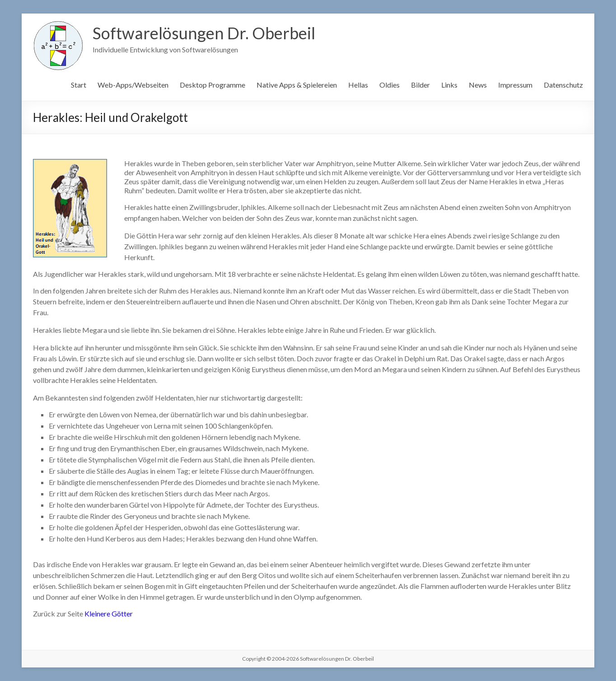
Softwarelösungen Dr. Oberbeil (204, 33)
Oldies (390, 85)
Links (449, 85)
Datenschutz (563, 85)
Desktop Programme (212, 85)
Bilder (420, 85)
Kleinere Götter (109, 613)
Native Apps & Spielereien (297, 85)
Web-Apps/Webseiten (133, 85)
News (478, 85)
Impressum (515, 85)
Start (79, 85)
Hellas (358, 85)
